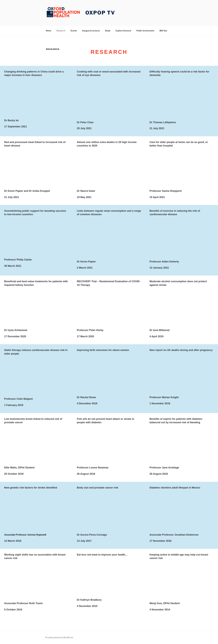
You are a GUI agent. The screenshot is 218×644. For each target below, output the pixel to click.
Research (61, 31)
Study (108, 31)
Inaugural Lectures (91, 31)
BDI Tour (163, 31)
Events (74, 31)
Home (49, 31)
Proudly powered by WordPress (59, 637)
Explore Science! (123, 31)
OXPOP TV (100, 13)
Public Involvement (145, 31)
